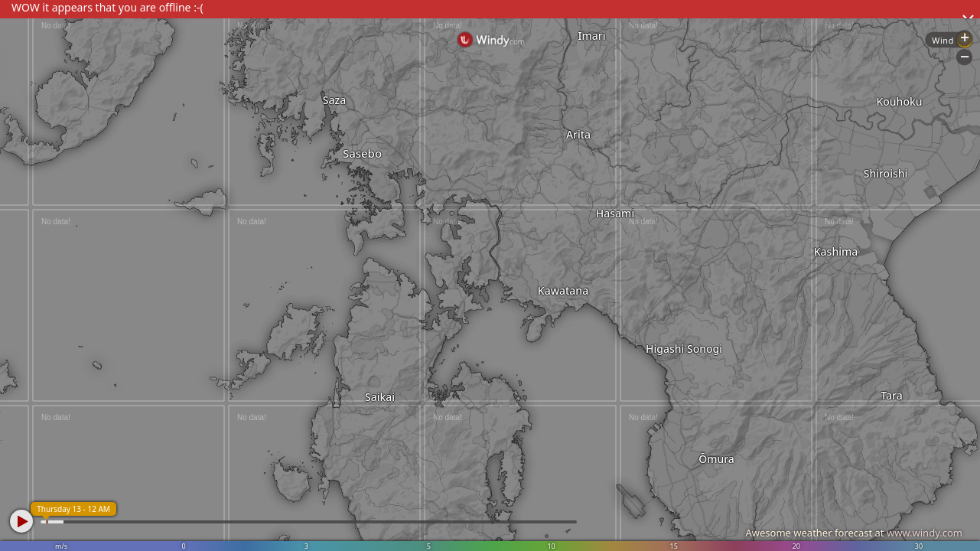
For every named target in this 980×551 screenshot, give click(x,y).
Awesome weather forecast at (854, 533)
